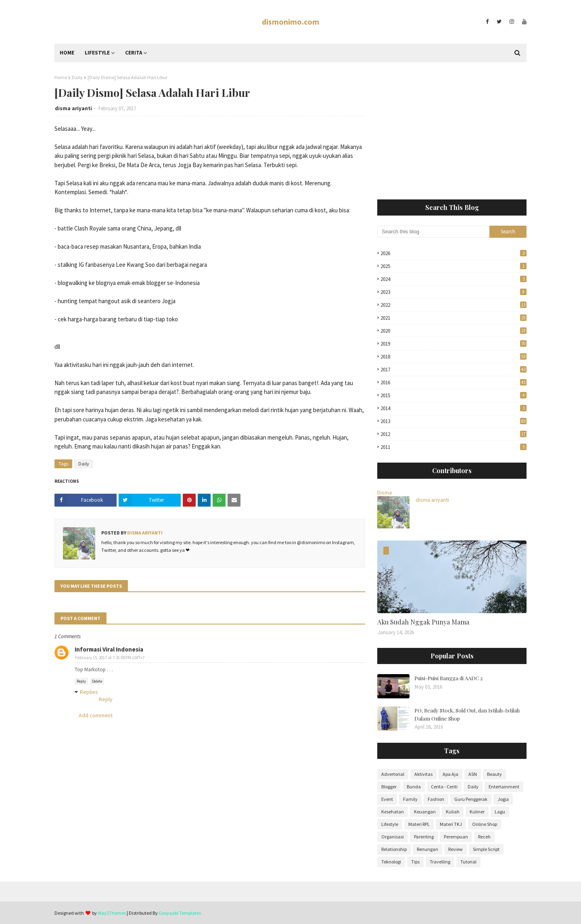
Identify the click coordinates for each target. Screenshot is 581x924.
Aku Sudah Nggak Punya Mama (423, 622)
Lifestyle (390, 824)
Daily (77, 77)
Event (387, 799)
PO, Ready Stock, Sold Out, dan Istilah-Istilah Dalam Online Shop (467, 714)
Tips (415, 862)
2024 (454, 279)
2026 (454, 253)
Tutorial (468, 862)
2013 (454, 421)
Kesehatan (393, 812)
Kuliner (477, 812)
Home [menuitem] (67, 53)
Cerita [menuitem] (134, 53)
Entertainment (504, 787)
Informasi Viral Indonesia (109, 649)
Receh (484, 837)
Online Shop (485, 824)
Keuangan (425, 812)
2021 (454, 318)
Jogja (503, 799)
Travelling (440, 862)
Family (410, 799)
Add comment (96, 715)
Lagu (500, 812)
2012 (454, 434)
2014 (454, 408)
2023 (454, 292)
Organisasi (393, 837)
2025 (454, 266)
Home (61, 77)
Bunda (414, 787)
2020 (454, 331)
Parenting (424, 837)
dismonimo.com (290, 22)
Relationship (394, 849)
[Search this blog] (433, 232)
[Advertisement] (452, 131)
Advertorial (393, 774)
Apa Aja (450, 774)
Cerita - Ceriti (444, 787)
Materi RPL (419, 824)
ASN (473, 774)
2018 (454, 357)
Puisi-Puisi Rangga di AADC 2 (448, 678)
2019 (454, 344)
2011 (454, 447)
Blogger (389, 787)
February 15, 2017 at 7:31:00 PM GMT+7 (110, 658)
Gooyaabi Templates (180, 913)
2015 (454, 395)
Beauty (494, 774)
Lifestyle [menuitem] (97, 53)
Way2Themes (112, 913)
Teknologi (391, 862)
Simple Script (486, 849)
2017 (454, 370)
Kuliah (453, 812)
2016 (454, 382)
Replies (89, 692)
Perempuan (456, 837)
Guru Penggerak (471, 799)
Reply (81, 681)
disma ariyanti (73, 108)
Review (456, 849)
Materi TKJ (451, 824)
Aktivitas (423, 774)
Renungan (427, 849)
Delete (97, 681)
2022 (454, 305)
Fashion (436, 799)
